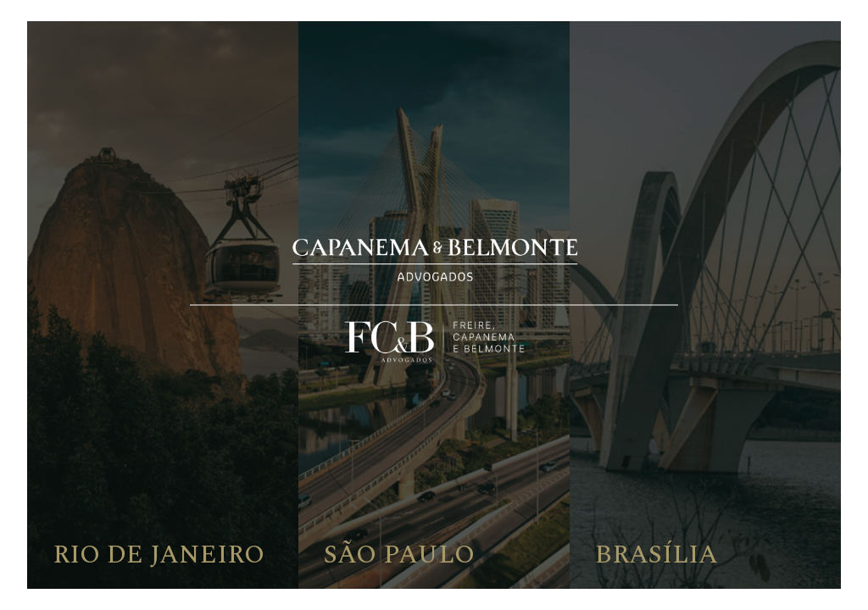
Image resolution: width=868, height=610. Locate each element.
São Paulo (399, 555)
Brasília (657, 555)
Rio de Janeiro (159, 555)
